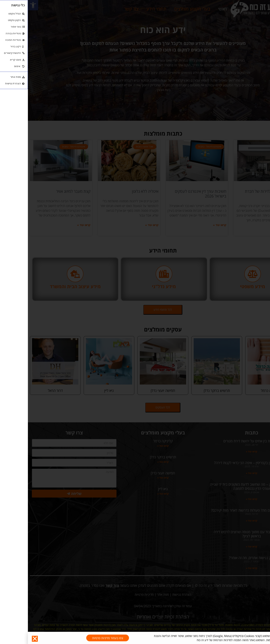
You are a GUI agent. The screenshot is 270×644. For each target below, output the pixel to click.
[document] (135, 322)
